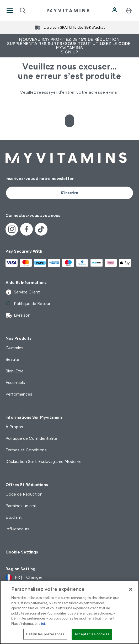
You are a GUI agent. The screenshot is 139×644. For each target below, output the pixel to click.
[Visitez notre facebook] (26, 229)
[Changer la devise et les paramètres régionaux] (24, 577)
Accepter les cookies (92, 634)
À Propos (14, 427)
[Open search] (23, 11)
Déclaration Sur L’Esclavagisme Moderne (44, 461)
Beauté (12, 359)
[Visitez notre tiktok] (41, 229)
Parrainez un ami (21, 506)
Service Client (23, 292)
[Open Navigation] (10, 11)
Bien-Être (15, 371)
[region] (69, 612)
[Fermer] (131, 589)
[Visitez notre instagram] (12, 229)
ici (43, 624)
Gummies (14, 348)
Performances (19, 394)
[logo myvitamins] (68, 11)
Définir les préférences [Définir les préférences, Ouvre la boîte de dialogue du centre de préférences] (45, 634)
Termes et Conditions (26, 450)
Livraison (18, 315)
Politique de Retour (28, 304)
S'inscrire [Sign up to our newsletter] (69, 193)
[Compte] (115, 11)
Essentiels (15, 383)
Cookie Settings (22, 552)
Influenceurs (17, 529)
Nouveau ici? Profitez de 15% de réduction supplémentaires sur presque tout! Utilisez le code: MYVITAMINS (69, 46)
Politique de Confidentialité (31, 438)
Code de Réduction (24, 494)
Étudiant (14, 517)
